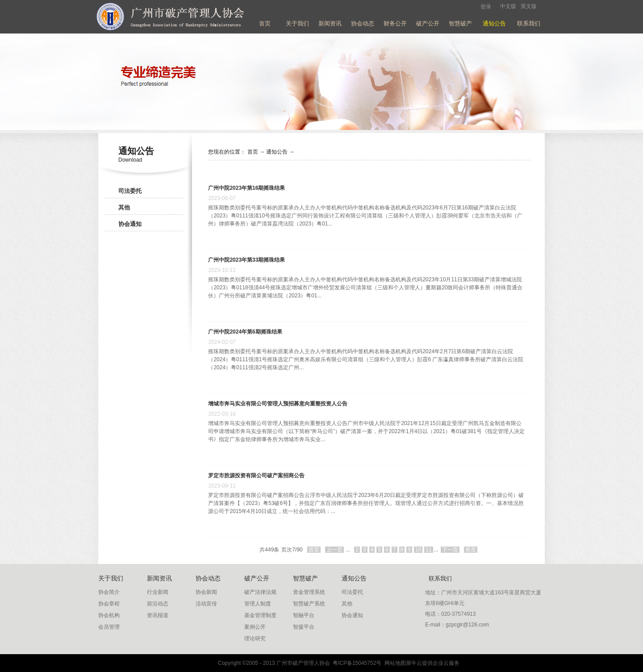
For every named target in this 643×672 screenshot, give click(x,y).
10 (418, 550)
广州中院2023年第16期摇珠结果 (246, 188)
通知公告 (277, 152)
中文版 (508, 6)
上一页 (334, 550)
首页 (265, 23)
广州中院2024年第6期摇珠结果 (245, 332)
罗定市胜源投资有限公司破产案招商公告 (256, 476)
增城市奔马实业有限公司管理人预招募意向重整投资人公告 (278, 404)
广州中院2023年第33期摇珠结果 (246, 260)
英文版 (529, 6)
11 (428, 550)
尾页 (471, 550)
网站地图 (394, 663)
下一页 (450, 550)
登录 (486, 7)
